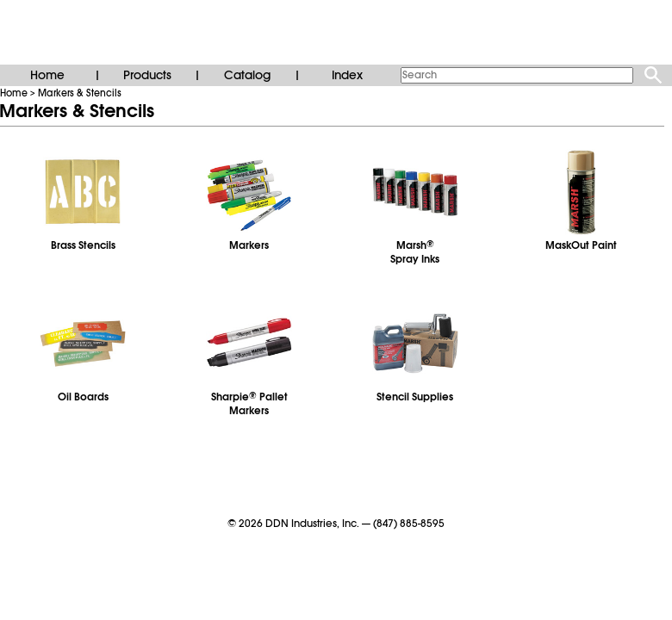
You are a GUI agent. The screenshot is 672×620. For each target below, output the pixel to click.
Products (147, 75)
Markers (249, 245)
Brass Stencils (83, 245)
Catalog (247, 75)
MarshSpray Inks (415, 252)
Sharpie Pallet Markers (249, 404)
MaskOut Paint (581, 245)
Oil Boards (83, 397)
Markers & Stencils (80, 93)
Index (347, 75)
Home (47, 75)
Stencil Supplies (415, 397)
